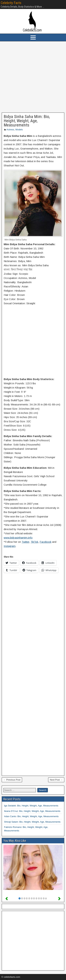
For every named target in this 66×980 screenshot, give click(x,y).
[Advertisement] (33, 77)
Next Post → (56, 780)
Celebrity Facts (11, 3)
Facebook (45, 542)
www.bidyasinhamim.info (18, 538)
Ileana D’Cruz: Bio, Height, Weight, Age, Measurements (32, 811)
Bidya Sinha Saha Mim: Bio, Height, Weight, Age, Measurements (27, 121)
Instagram (10, 546)
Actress (10, 130)
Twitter (25, 542)
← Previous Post (12, 780)
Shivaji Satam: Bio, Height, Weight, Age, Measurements (32, 822)
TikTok (34, 542)
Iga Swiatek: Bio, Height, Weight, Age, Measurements (31, 806)
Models (19, 130)
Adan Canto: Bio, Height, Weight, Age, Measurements (31, 816)
